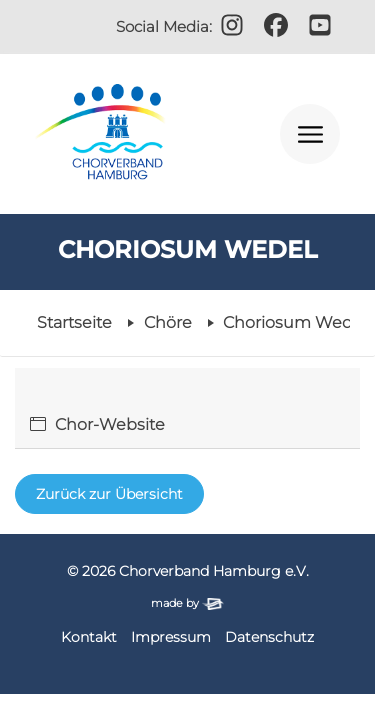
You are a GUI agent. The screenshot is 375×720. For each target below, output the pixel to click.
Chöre (168, 322)
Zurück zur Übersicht (109, 494)
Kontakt (89, 637)
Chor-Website (110, 424)
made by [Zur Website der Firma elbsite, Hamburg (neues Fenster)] (187, 603)
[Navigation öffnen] (310, 134)
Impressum (171, 637)
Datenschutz (269, 637)
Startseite (74, 322)
